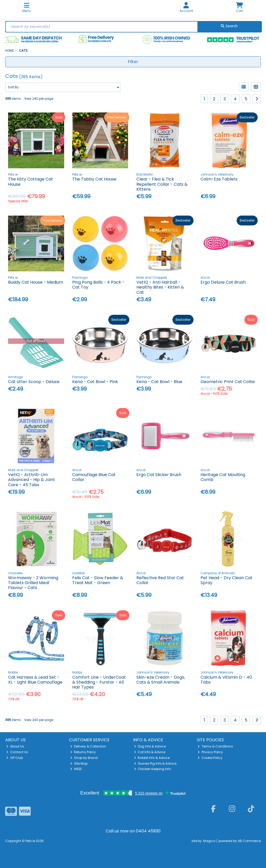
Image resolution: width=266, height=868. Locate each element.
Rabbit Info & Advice (152, 758)
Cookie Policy (210, 758)
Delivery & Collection (88, 746)
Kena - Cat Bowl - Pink (95, 382)
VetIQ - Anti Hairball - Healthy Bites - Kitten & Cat (160, 287)
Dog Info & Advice (150, 746)
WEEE (76, 769)
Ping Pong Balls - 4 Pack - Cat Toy (98, 285)
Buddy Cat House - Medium (36, 282)
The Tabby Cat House (94, 179)
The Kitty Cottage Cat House (31, 182)
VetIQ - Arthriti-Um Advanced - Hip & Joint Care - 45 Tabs (32, 480)
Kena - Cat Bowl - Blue (159, 382)
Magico (209, 841)
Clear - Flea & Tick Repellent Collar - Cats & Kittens (162, 184)
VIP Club (15, 758)
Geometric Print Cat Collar (228, 382)
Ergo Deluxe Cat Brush (223, 282)
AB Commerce (249, 841)
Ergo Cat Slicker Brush (159, 475)
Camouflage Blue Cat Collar (94, 477)
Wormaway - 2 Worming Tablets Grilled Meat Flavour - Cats (33, 583)
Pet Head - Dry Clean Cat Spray (227, 580)
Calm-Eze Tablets (219, 179)
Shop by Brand (84, 758)
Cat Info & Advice (150, 752)
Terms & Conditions (215, 746)
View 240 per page (39, 99)
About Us (15, 746)
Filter (133, 62)
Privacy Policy (210, 752)
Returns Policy (83, 752)
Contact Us (17, 752)
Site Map (79, 763)
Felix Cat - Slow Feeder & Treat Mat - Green (98, 580)
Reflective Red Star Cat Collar (160, 580)
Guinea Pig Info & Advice (155, 763)
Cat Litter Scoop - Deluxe (34, 382)
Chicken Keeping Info (153, 769)
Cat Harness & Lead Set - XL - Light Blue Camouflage (35, 680)
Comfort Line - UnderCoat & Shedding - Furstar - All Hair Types (99, 682)
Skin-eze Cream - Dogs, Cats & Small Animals (161, 680)
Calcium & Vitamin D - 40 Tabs (226, 680)
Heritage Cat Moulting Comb (223, 477)
